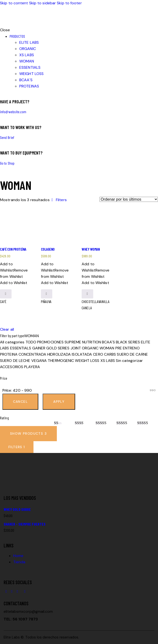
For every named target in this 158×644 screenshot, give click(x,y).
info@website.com (13, 112)
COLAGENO (48, 249)
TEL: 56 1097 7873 (21, 619)
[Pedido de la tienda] (129, 199)
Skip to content (14, 3)
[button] (58, 200)
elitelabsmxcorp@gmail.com (28, 611)
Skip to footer (69, 3)
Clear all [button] (7, 329)
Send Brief (7, 137)
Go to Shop (7, 163)
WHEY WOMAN (91, 249)
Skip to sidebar (43, 3)
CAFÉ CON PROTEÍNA (13, 249)
